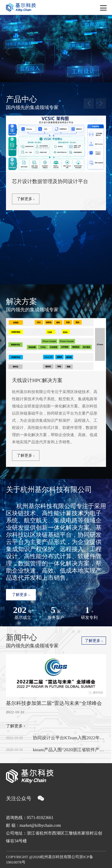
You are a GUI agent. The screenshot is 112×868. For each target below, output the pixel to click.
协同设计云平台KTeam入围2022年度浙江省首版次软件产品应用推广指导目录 (69, 738)
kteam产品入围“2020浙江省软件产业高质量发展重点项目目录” (69, 750)
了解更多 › (26, 199)
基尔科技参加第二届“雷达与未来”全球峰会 (54, 703)
